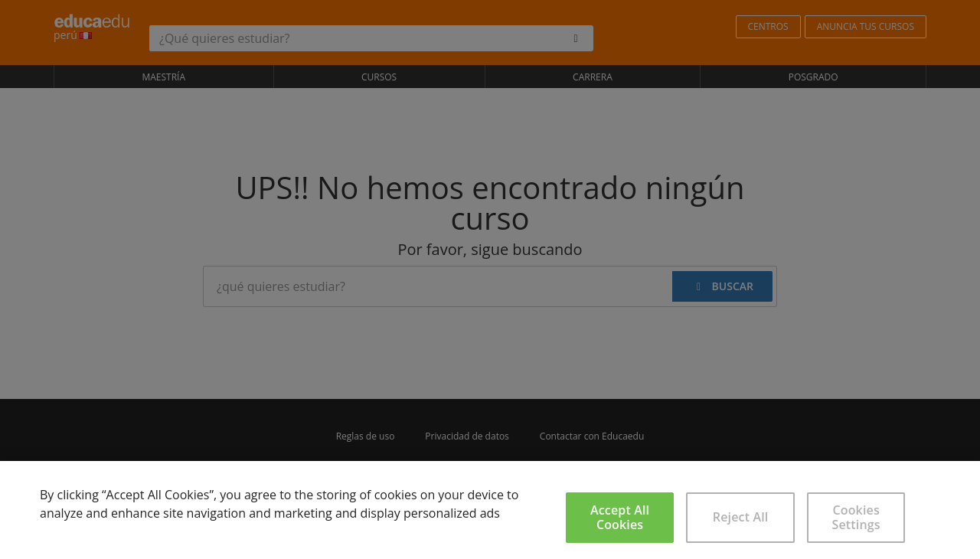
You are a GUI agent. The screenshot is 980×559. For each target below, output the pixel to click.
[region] (490, 510)
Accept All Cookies (620, 517)
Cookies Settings (856, 517)
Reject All (741, 517)
